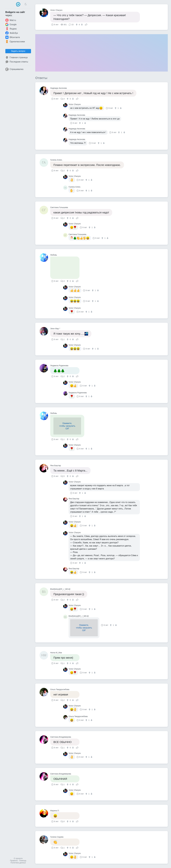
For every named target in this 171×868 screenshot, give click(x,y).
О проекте (18, 858)
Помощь (23, 861)
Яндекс (11, 29)
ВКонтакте (13, 37)
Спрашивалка (14, 69)
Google (11, 24)
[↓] (82, 25)
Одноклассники (15, 42)
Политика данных (18, 863)
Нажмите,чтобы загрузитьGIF (67, 426)
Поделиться (86, 24)
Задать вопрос (18, 51)
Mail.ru (11, 20)
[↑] (77, 25)
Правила (14, 861)
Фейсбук (12, 33)
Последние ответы (17, 62)
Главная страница (16, 58)
